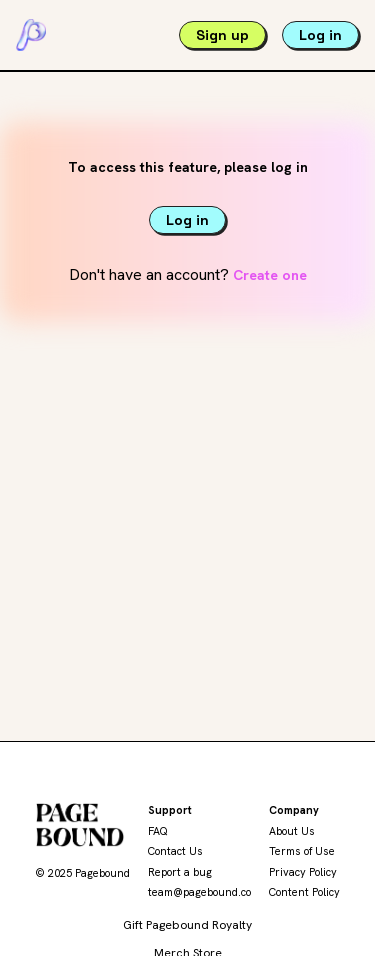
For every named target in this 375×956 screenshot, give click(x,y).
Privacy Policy (303, 872)
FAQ (158, 831)
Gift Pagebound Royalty (187, 925)
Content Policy (304, 892)
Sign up (222, 35)
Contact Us (175, 851)
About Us (292, 831)
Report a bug (180, 872)
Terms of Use (302, 851)
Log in (320, 35)
